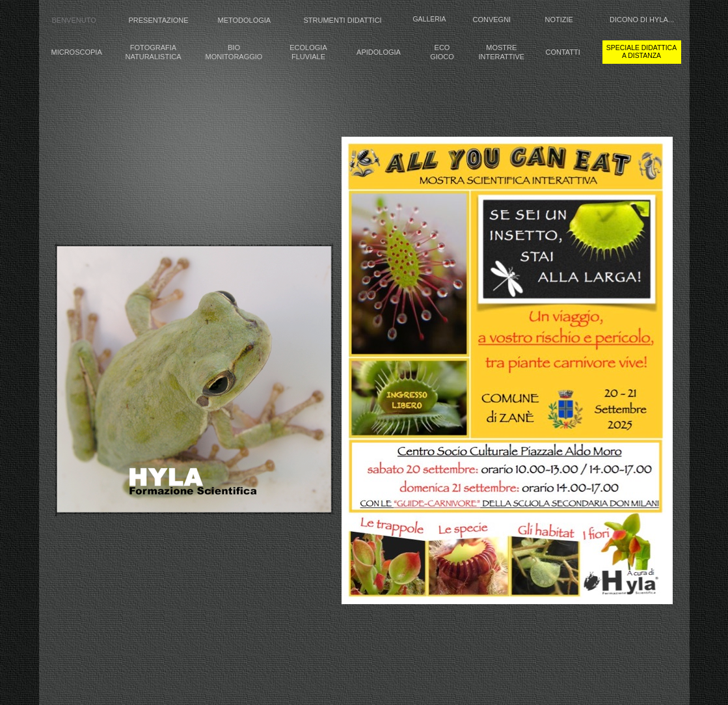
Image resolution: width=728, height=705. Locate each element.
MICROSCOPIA (77, 52)
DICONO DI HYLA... (642, 20)
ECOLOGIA (308, 48)
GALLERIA (430, 19)
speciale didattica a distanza (641, 52)
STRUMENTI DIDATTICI (343, 20)
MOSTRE (501, 48)
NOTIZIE (559, 20)
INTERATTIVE (502, 57)
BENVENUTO (74, 20)
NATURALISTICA (154, 57)
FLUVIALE (308, 57)
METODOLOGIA (245, 20)
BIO (234, 48)
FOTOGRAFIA (153, 48)
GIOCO (442, 57)
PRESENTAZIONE (159, 20)
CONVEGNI (492, 20)
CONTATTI (563, 52)
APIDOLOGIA (379, 52)
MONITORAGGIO (234, 57)
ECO (442, 48)
